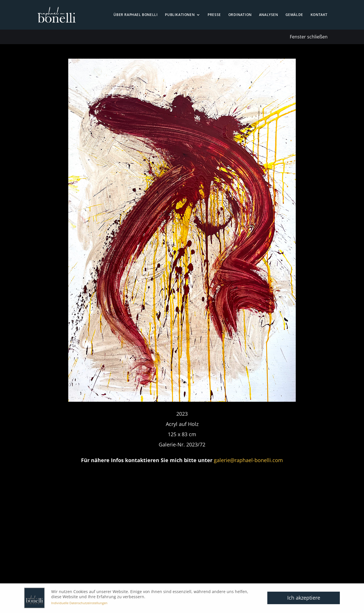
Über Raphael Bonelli (136, 15)
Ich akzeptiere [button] (304, 598)
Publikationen (180, 15)
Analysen (269, 15)
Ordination (240, 15)
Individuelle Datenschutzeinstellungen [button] (79, 603)
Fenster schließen (309, 37)
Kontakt (319, 15)
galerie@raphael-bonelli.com (248, 460)
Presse (214, 15)
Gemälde (294, 15)
